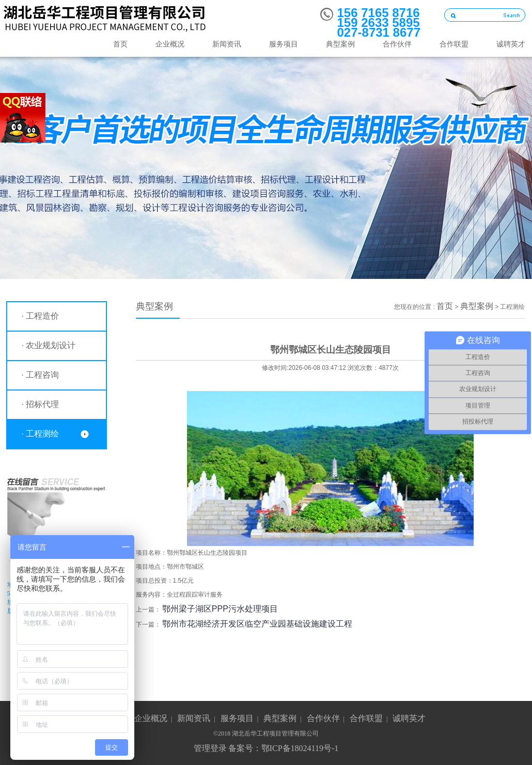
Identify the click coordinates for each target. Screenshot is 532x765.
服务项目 (284, 44)
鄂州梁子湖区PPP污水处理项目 (220, 609)
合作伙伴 (397, 44)
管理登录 (210, 748)
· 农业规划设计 (49, 345)
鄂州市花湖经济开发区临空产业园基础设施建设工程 (257, 624)
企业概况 (170, 44)
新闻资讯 (227, 44)
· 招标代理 (41, 404)
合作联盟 (454, 44)
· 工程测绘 (41, 434)
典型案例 (340, 44)
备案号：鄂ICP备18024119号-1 (284, 748)
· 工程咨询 (41, 375)
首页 (120, 44)
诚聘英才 (409, 718)
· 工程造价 (41, 316)
